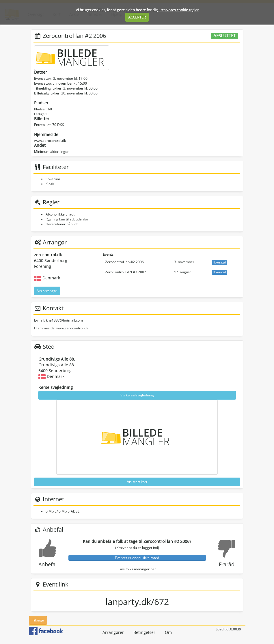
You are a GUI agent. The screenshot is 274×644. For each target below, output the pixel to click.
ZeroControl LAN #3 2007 (126, 272)
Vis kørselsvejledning (137, 395)
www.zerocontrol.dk (50, 141)
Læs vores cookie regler (179, 10)
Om (168, 632)
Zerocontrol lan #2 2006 (124, 262)
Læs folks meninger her (137, 569)
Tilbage (38, 620)
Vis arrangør (47, 291)
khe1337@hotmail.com (64, 320)
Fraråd (227, 564)
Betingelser (144, 632)
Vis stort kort (137, 482)
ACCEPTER (137, 17)
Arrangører (113, 632)
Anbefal (48, 564)
